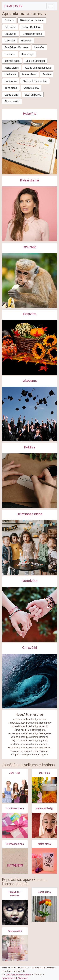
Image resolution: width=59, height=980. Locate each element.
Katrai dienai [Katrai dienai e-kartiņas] (30, 180)
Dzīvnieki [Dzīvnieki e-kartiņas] (29, 247)
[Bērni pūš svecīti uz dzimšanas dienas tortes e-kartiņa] (29, 548)
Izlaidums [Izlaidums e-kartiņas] (29, 381)
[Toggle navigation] (51, 6)
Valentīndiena (31, 88)
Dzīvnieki (10, 41)
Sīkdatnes (23, 978)
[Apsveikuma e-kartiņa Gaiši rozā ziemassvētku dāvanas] (15, 948)
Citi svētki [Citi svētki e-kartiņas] (29, 648)
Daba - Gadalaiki (31, 27)
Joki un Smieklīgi (35, 61)
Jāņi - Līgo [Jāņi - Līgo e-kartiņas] (15, 773)
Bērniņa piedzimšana (32, 20)
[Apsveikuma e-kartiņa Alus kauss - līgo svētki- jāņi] (44, 790)
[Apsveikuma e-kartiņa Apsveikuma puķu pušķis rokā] (44, 909)
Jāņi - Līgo (28, 54)
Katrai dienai (12, 68)
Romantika (11, 81)
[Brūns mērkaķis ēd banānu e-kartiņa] (29, 281)
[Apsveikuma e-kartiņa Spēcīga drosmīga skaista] (44, 861)
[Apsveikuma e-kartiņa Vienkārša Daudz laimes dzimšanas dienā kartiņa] (15, 861)
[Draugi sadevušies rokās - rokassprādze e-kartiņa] (29, 614)
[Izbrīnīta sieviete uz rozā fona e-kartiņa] (29, 214)
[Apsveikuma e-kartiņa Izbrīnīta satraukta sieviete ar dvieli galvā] (44, 825)
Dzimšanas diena (32, 34)
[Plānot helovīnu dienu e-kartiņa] (29, 147)
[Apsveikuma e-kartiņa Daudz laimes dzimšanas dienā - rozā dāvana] (15, 825)
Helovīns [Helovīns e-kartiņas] (30, 114)
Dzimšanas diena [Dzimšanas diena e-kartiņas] (29, 514)
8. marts (9, 20)
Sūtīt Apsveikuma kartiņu (18, 975)
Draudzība (10, 34)
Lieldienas (10, 74)
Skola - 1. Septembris (35, 81)
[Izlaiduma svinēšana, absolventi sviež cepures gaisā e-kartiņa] (29, 414)
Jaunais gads (12, 61)
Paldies (47, 74)
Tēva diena (11, 88)
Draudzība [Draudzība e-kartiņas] (29, 581)
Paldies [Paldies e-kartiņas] (29, 447)
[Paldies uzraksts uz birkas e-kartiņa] (29, 481)
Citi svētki (10, 27)
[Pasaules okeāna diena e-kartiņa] (29, 681)
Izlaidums (10, 54)
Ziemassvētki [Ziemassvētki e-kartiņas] (15, 931)
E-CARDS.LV (13, 6)
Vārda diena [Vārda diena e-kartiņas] (44, 892)
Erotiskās (26, 41)
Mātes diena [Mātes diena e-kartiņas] (44, 844)
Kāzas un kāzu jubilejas (38, 68)
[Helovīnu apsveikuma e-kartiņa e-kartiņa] (29, 347)
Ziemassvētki (12, 101)
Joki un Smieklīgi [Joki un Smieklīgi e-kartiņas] (44, 808)
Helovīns (39, 47)
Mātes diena (29, 74)
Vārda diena (11, 95)
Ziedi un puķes (33, 95)
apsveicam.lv (9, 978)
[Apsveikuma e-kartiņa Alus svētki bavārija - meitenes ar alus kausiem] (15, 790)
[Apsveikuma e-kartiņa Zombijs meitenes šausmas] (15, 912)
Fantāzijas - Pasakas (16, 47)
